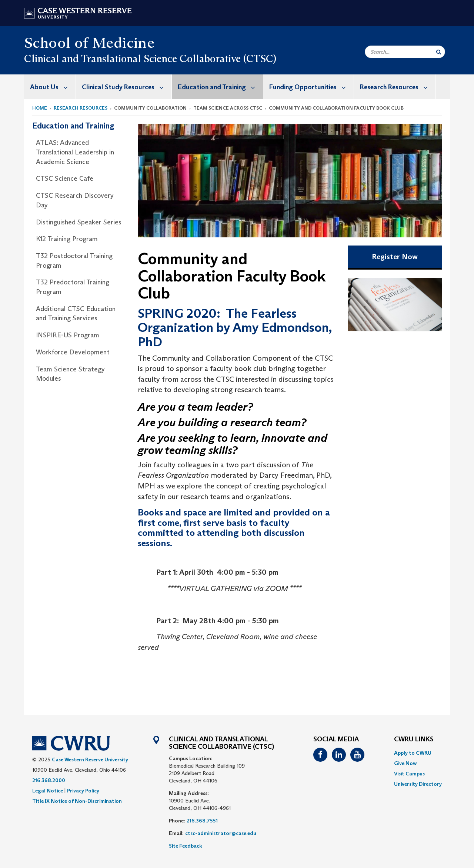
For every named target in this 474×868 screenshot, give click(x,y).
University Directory (418, 784)
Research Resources (398, 87)
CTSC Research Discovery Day (75, 200)
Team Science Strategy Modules (70, 374)
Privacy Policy (83, 791)
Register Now (395, 257)
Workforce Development (73, 352)
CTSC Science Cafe (65, 178)
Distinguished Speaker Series (79, 222)
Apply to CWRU (413, 753)
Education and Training (220, 87)
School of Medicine (89, 43)
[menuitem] (50, 87)
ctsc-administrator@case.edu (221, 833)
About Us (53, 87)
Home (40, 108)
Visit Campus (409, 774)
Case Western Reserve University (90, 759)
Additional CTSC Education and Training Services (76, 314)
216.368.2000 (49, 780)
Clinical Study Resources (127, 87)
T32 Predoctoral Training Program (73, 287)
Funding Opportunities (311, 87)
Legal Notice (48, 791)
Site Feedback (186, 846)
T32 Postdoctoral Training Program (74, 261)
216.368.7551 (202, 821)
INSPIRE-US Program (68, 335)
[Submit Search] (439, 52)
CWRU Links (414, 740)
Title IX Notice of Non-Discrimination (77, 801)
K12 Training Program (67, 239)
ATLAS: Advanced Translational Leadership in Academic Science (75, 152)
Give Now (405, 763)
